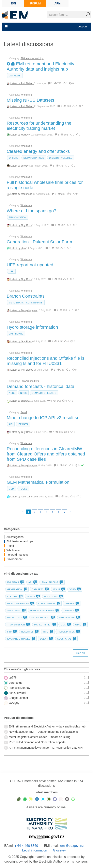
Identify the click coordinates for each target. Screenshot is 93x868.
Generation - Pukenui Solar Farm (39, 242)
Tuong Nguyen (29, 311)
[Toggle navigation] (6, 26)
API (11, 424)
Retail (24, 412)
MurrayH (26, 135)
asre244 (26, 166)
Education (53, 596)
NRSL (12, 393)
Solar (46, 639)
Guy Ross (27, 225)
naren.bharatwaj (30, 497)
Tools (23, 489)
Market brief (45, 625)
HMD (48, 632)
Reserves (29, 632)
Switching (16, 611)
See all (81, 653)
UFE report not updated (30, 265)
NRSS (23, 393)
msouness (27, 194)
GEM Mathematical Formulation (38, 482)
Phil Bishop (27, 83)
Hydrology (17, 618)
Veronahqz (15, 683)
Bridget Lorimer (18, 698)
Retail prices (68, 632)
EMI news (15, 76)
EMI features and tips (32, 58)
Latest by (16, 83)
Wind (80, 625)
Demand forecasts (44, 393)
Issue (59, 589)
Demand (71, 611)
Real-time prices (20, 603)
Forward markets (30, 381)
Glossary (59, 850)
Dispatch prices (34, 158)
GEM (12, 489)
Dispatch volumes (61, 158)
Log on (82, 26)
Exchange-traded (21, 639)
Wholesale (26, 95)
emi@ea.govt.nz (72, 846)
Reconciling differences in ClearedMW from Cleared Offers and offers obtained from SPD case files (46, 454)
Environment (14, 559)
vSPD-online (69, 618)
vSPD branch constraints (26, 303)
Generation (17, 589)
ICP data (23, 424)
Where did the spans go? (32, 211)
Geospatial (66, 639)
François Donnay (19, 688)
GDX (65, 625)
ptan (24, 248)
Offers (14, 158)
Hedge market (43, 618)
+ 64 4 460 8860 (26, 846)
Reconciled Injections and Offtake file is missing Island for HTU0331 (46, 361)
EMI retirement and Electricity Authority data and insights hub (41, 66)
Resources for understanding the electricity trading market (39, 126)
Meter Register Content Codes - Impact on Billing (40, 737)
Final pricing (52, 582)
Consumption (49, 603)
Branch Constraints (26, 296)
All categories (15, 537)
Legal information (35, 850)
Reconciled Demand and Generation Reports (37, 742)
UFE (11, 271)
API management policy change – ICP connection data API (46, 748)
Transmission (18, 217)
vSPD (75, 589)
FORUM (35, 3)
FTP (12, 632)
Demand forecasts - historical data (41, 386)
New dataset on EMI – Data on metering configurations (43, 732)
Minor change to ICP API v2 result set (44, 418)
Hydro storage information (32, 327)
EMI (13, 3)
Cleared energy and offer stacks (38, 151)
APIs (57, 3)
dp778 (13, 677)
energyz (26, 401)
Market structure (44, 611)
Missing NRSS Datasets (30, 100)
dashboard (16, 334)
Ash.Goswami (17, 693)
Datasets (40, 589)
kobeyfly (14, 703)
